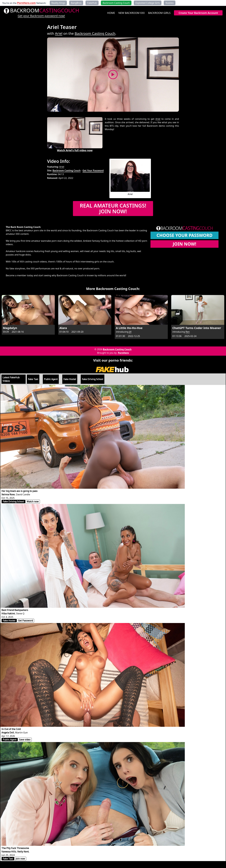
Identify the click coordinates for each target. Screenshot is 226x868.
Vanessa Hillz (9, 852)
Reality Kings (58, 3)
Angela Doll (8, 733)
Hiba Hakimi (8, 613)
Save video (25, 740)
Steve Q (20, 613)
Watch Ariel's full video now (75, 150)
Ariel (59, 33)
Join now (20, 859)
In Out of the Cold (11, 729)
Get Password (25, 621)
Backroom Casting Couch (95, 33)
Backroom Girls (159, 13)
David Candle (23, 494)
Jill (130, 332)
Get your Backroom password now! (41, 16)
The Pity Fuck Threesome (15, 848)
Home (111, 13)
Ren (188, 332)
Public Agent (51, 379)
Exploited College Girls (148, 3)
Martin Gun (21, 733)
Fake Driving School (93, 379)
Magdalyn (10, 328)
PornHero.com (26, 3)
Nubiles (170, 3)
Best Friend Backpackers (15, 610)
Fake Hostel (70, 379)
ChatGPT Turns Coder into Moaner (197, 328)
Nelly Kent (23, 852)
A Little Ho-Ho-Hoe (129, 328)
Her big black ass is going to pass (19, 491)
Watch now (33, 502)
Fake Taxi (33, 379)
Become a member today (19, 275)
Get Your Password (93, 170)
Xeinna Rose (8, 494)
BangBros (76, 3)
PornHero (123, 353)
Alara (63, 328)
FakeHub (92, 3)
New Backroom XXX (131, 13)
